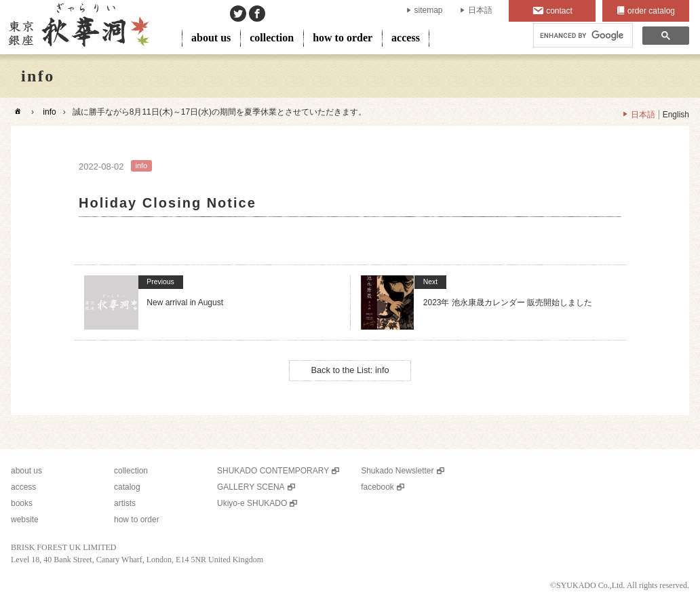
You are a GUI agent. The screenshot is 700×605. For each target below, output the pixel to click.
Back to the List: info (350, 370)
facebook (377, 487)
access (406, 38)
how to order (343, 38)
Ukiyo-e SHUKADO (252, 503)
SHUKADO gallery (78, 27)
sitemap (429, 10)
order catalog (651, 11)
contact (559, 11)
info (49, 112)
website (25, 520)
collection (272, 38)
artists (125, 503)
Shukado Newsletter (397, 471)
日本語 (480, 10)
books (22, 503)
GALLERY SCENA (251, 487)
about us (211, 38)
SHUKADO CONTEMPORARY (273, 471)
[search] (582, 36)
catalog (127, 487)
